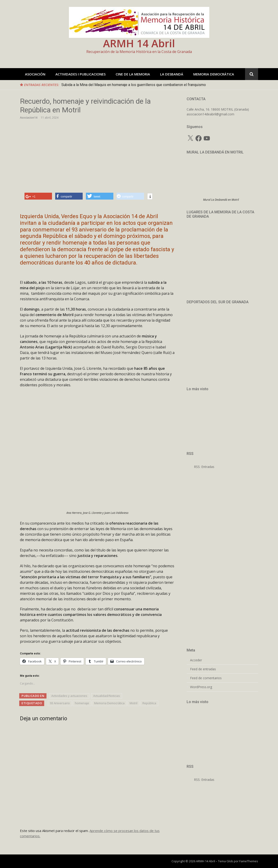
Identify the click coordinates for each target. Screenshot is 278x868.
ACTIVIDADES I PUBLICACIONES (80, 74)
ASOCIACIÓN (35, 74)
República (149, 703)
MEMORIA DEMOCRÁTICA (214, 74)
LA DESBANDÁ (172, 74)
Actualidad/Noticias (107, 696)
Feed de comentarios (206, 678)
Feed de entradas (203, 669)
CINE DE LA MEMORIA (133, 74)
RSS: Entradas (200, 467)
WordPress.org (201, 687)
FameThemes (249, 861)
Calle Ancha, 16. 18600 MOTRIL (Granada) (218, 109)
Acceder (196, 660)
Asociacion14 (29, 118)
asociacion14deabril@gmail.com (210, 114)
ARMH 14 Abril (139, 43)
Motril (134, 703)
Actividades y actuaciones (69, 696)
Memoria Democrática (109, 703)
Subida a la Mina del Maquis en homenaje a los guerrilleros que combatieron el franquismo (134, 85)
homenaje (82, 703)
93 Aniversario (60, 703)
